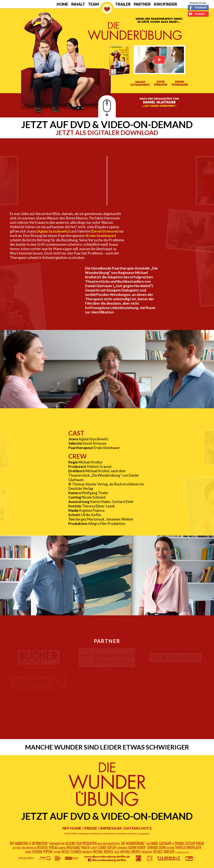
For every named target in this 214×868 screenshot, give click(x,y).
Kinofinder (165, 4)
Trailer (123, 4)
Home (62, 4)
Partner (142, 4)
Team (93, 4)
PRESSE (91, 828)
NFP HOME (72, 828)
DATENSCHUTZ (138, 828)
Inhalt (78, 4)
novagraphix (143, 834)
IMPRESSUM (111, 828)
